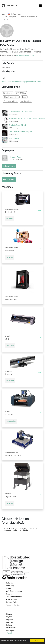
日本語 (9, 633)
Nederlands (11, 628)
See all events (9, 180)
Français (10, 622)
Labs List (10, 583)
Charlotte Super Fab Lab (18, 125)
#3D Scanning (10, 381)
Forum (9, 594)
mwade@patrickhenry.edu (25, 55)
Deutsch (10, 614)
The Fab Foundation (14, 596)
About (9, 588)
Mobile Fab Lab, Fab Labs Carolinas (22, 112)
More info (16, 642)
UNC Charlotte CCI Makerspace (20, 132)
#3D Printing (9, 219)
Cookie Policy (12, 599)
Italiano (9, 625)
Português (10, 630)
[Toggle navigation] (40, 6)
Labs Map (10, 585)
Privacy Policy (12, 602)
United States (15, 14)
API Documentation (14, 591)
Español (9, 619)
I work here (9, 166)
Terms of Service (13, 605)
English (9, 617)
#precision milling (11, 421)
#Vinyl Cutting (10, 345)
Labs (4, 14)
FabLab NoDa (14, 138)
